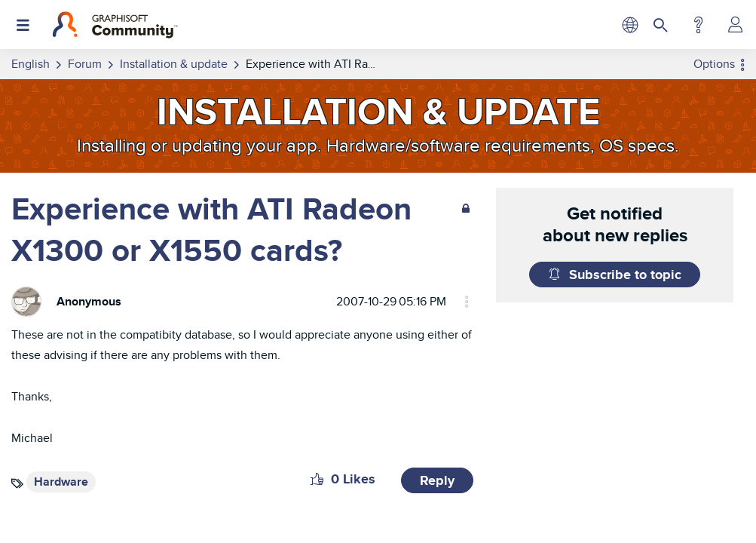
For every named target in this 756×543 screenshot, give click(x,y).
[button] (317, 479)
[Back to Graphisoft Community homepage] (115, 25)
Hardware (61, 482)
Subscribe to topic (625, 275)
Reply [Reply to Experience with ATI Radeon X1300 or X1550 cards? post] (437, 480)
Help (698, 25)
